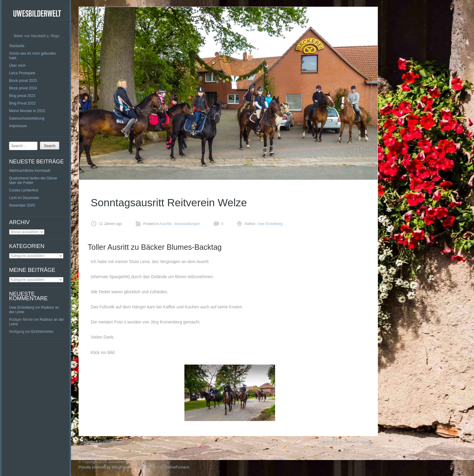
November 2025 (22, 205)
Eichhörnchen (42, 332)
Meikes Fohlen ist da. (101, 442)
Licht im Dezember (24, 198)
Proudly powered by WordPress (104, 467)
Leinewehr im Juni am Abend (348, 442)
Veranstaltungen (187, 224)
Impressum (18, 126)
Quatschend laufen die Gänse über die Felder (33, 180)
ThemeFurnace (177, 467)
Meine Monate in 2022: (28, 111)
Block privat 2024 (23, 88)
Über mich (17, 66)
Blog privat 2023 (22, 96)
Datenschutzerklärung (27, 118)
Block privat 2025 (23, 81)
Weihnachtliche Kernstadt (30, 171)
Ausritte (166, 224)
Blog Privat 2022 (22, 103)
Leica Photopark (22, 73)
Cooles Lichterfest (24, 190)
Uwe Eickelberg (22, 307)
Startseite (17, 46)
